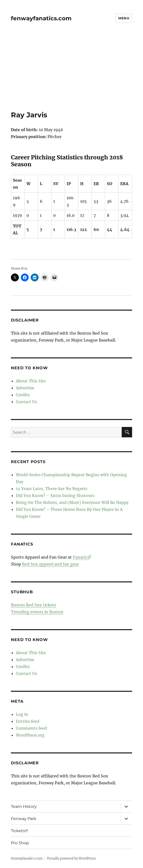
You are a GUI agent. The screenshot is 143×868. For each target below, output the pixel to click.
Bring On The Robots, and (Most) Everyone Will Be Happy (72, 502)
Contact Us (26, 402)
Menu (124, 18)
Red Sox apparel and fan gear (50, 564)
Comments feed (31, 728)
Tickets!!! (19, 831)
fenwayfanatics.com (41, 18)
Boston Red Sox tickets (34, 605)
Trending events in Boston (37, 612)
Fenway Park (24, 819)
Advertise (25, 388)
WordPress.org (30, 735)
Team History (24, 806)
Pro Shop (20, 843)
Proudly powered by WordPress (71, 858)
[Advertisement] (72, 74)
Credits (23, 395)
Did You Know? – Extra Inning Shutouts (55, 496)
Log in (22, 714)
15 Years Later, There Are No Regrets (52, 489)
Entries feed (28, 721)
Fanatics (81, 557)
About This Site (31, 381)
